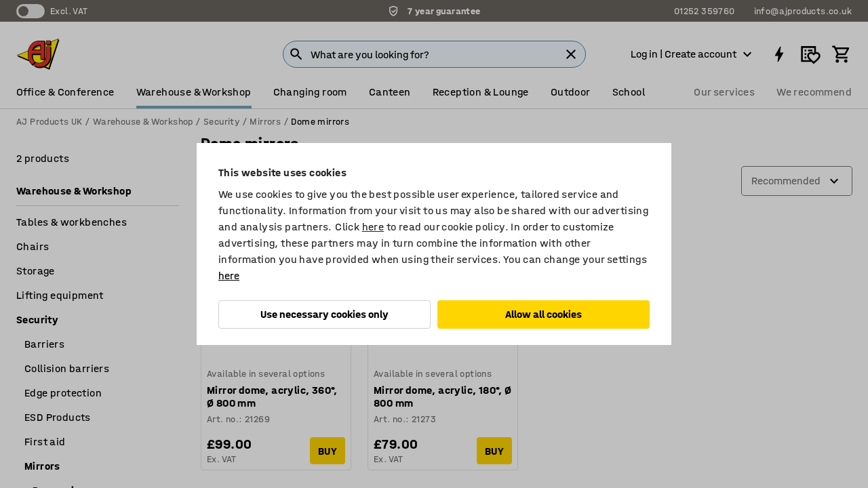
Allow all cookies (544, 314)
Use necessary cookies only (324, 314)
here (373, 227)
